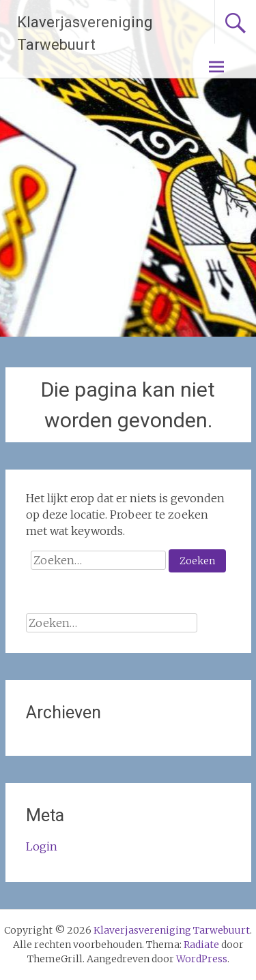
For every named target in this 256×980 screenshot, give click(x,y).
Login (42, 846)
